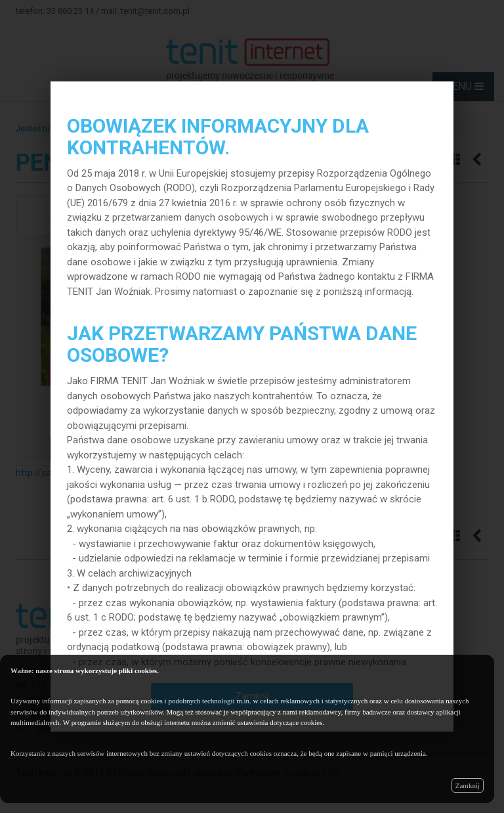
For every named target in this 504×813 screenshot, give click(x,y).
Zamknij (468, 785)
